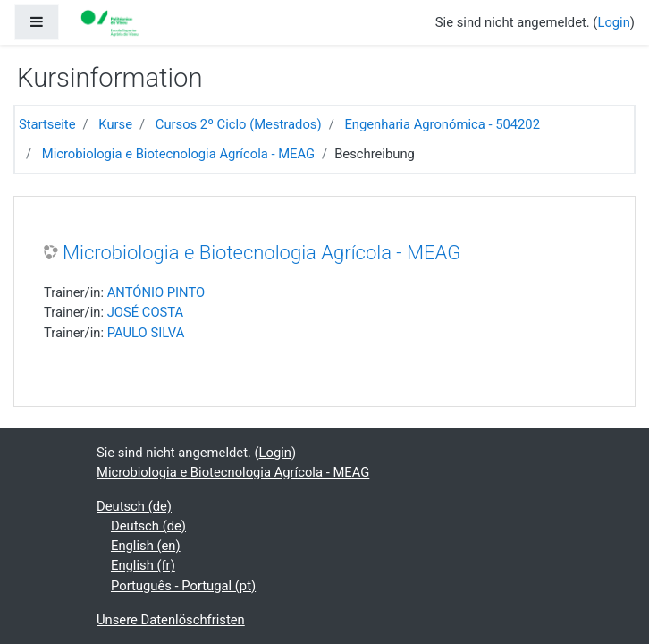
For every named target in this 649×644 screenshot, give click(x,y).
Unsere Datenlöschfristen (171, 620)
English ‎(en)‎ (146, 546)
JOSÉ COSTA (146, 312)
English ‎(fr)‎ (143, 565)
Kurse (115, 124)
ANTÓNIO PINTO (156, 292)
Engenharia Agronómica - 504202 (442, 124)
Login (613, 22)
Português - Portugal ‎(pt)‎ (183, 586)
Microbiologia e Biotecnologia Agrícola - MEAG (178, 154)
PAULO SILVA (146, 333)
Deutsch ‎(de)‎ (134, 506)
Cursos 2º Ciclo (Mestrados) (239, 124)
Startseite (47, 124)
